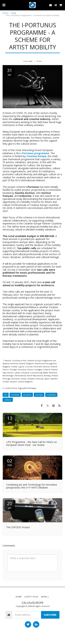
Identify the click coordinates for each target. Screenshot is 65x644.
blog (14, 13)
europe (39, 395)
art (6, 395)
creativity (51, 395)
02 (10, 462)
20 (10, 505)
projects (27, 395)
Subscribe (50, 615)
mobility (15, 395)
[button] (4, 5)
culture (8, 400)
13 (10, 420)
